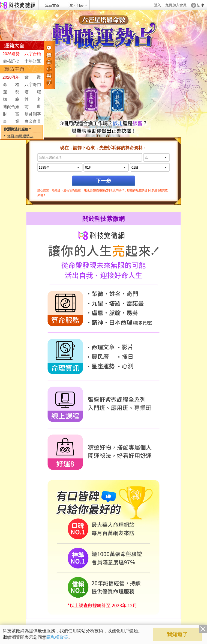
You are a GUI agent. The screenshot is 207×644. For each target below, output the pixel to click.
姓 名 (33, 99)
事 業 (11, 121)
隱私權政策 (57, 637)
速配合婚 (11, 107)
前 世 (33, 107)
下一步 (103, 181)
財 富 (11, 114)
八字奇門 (33, 84)
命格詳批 (11, 61)
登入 (157, 5)
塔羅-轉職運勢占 (20, 136)
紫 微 (33, 77)
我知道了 (177, 634)
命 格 (11, 84)
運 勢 (11, 92)
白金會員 (33, 121)
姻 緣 (11, 99)
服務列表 (49, 65)
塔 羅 (33, 92)
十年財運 (33, 61)
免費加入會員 (176, 5)
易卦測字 (33, 114)
